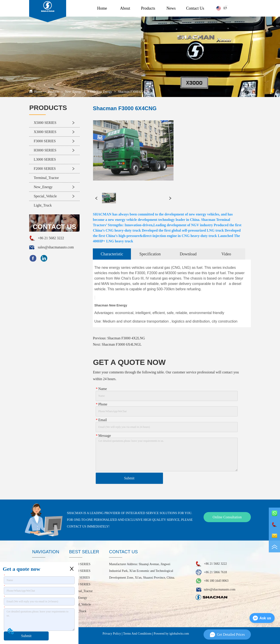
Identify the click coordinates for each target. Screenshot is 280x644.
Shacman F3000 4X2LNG (126, 338)
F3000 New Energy (100, 92)
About (125, 8)
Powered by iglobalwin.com (171, 634)
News (171, 8)
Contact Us (195, 8)
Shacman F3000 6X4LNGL (122, 344)
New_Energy (73, 92)
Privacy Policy (112, 634)
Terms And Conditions (137, 634)
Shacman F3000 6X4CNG (134, 92)
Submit (26, 636)
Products (148, 8)
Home (102, 8)
